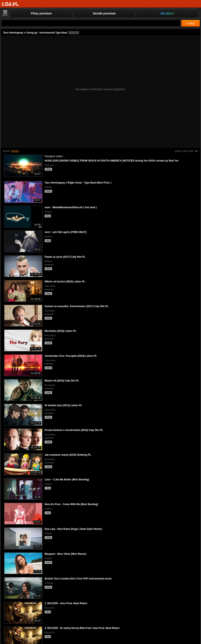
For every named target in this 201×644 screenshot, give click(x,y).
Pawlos (15, 151)
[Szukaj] (91, 23)
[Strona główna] (10, 4)
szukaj (191, 23)
